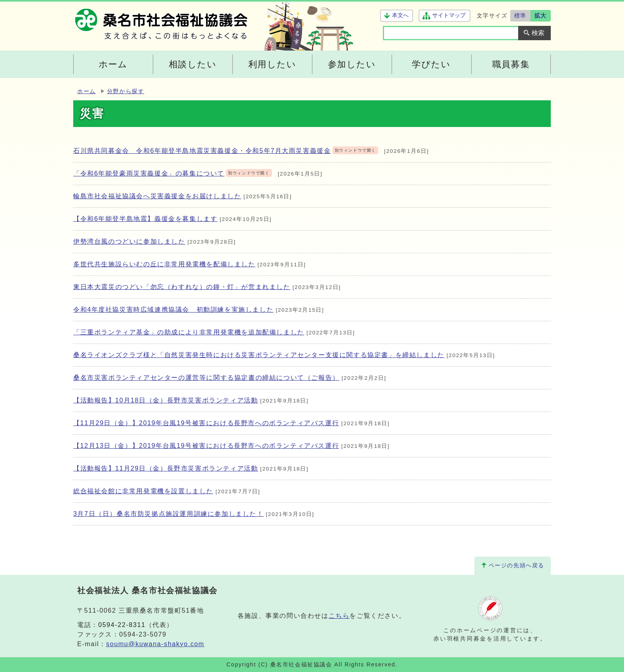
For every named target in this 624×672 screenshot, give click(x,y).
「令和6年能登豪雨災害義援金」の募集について (173, 173)
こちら (339, 616)
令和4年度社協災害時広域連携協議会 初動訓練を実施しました (173, 310)
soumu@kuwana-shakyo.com (155, 644)
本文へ (400, 15)
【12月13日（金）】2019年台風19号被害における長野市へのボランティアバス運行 (206, 446)
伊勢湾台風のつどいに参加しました (129, 241)
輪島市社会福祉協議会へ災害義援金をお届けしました (157, 196)
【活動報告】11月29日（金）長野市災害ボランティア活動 (166, 468)
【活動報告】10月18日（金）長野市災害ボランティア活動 (166, 400)
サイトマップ (449, 15)
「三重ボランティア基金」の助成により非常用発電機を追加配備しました (189, 332)
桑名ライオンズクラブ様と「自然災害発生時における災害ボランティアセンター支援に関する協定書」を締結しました (259, 355)
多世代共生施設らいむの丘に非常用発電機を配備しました (164, 264)
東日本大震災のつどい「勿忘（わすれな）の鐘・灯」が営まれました (182, 287)
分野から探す (126, 91)
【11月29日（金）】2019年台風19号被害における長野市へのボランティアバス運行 (206, 423)
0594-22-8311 (122, 625)
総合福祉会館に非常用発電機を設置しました (143, 491)
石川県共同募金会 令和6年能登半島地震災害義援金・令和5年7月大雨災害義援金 (226, 151)
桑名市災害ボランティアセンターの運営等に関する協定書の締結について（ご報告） (206, 378)
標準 (520, 16)
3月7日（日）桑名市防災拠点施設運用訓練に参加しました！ (169, 514)
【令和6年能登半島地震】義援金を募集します (145, 219)
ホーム (87, 91)
